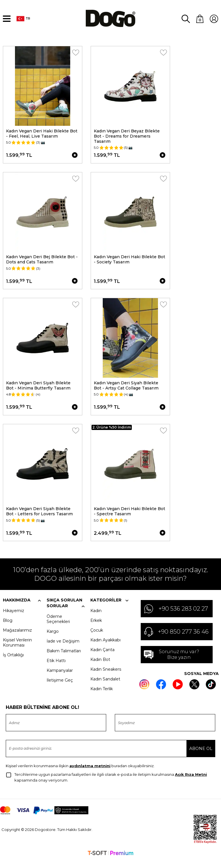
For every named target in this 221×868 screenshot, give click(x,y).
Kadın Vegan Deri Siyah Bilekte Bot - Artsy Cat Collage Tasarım (126, 388)
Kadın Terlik (102, 696)
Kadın (96, 618)
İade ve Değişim (63, 649)
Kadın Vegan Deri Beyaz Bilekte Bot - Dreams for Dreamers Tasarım (127, 135)
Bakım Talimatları (64, 658)
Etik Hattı (56, 668)
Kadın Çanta (102, 657)
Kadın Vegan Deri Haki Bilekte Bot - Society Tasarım (130, 261)
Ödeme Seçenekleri (58, 626)
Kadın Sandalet (105, 686)
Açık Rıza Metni (191, 782)
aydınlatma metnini (90, 773)
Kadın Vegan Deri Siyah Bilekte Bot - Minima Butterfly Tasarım (38, 388)
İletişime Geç (60, 688)
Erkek (96, 628)
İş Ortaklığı (13, 662)
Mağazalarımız (17, 638)
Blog (8, 628)
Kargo (53, 639)
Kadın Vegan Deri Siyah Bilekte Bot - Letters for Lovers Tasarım (39, 516)
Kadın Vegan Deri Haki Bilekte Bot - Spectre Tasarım (130, 516)
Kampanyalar (60, 678)
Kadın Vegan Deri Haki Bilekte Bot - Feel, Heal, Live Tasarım (42, 133)
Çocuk (97, 638)
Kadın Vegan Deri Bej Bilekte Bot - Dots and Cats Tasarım (42, 261)
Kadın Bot (100, 667)
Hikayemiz (14, 618)
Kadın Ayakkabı (105, 647)
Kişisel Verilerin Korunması (17, 650)
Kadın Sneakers (106, 677)
